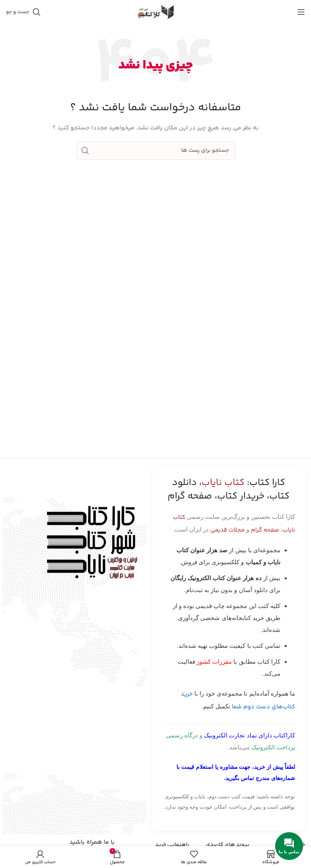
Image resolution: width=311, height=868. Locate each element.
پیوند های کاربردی (228, 845)
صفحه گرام (265, 530)
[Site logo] (156, 12)
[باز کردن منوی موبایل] (301, 12)
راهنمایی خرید (172, 845)
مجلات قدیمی (227, 530)
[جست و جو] (23, 12)
